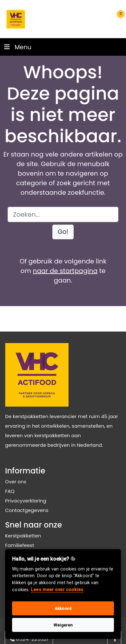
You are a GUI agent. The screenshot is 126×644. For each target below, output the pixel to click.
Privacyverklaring (26, 501)
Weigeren (63, 625)
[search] (80, 19)
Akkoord (63, 608)
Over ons (16, 482)
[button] (63, 232)
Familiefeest (20, 545)
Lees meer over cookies (57, 590)
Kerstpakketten (23, 536)
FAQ (10, 491)
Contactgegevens (27, 510)
